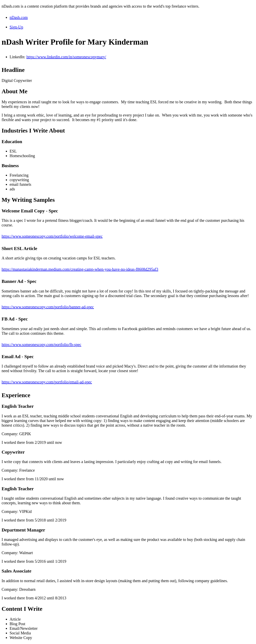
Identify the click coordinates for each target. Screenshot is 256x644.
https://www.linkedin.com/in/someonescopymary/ (66, 57)
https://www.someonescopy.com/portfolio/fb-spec (41, 345)
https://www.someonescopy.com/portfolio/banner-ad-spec (48, 307)
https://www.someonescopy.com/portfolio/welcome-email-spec (52, 236)
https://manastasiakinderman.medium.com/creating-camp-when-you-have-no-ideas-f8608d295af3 (80, 269)
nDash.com (19, 17)
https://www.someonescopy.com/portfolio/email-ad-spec (47, 382)
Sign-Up (16, 27)
